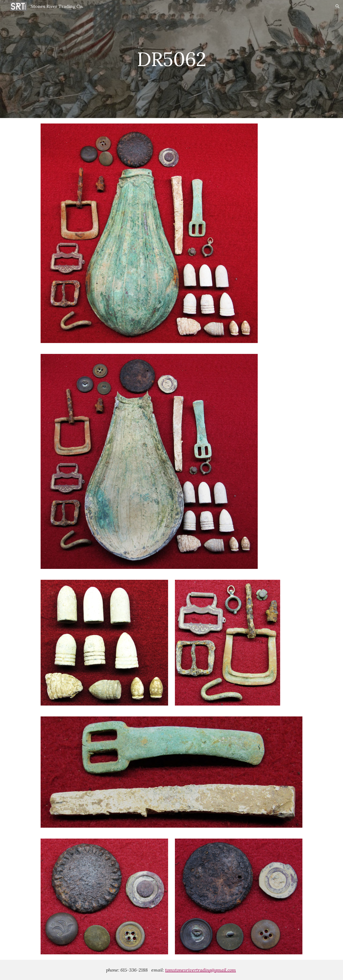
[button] (338, 6)
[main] (171, 59)
